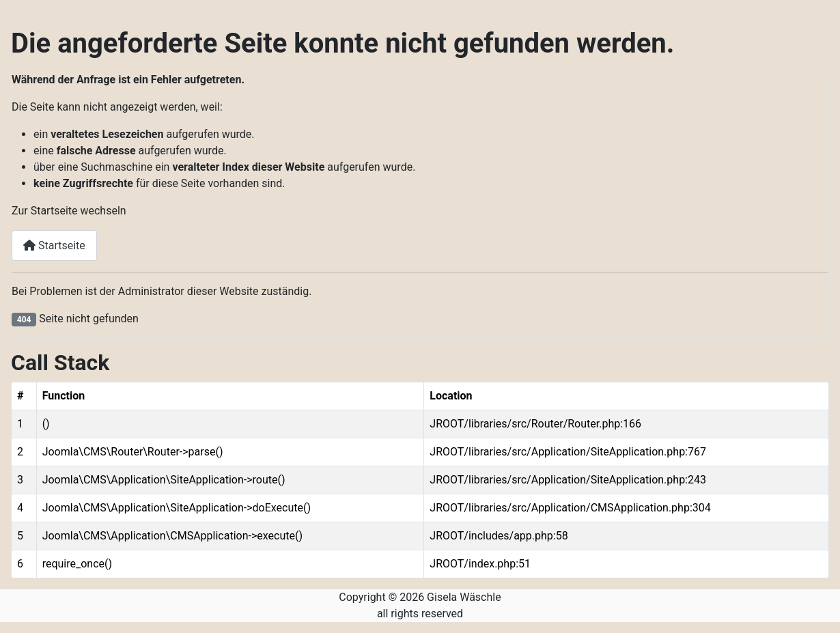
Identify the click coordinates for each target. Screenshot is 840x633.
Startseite (54, 245)
